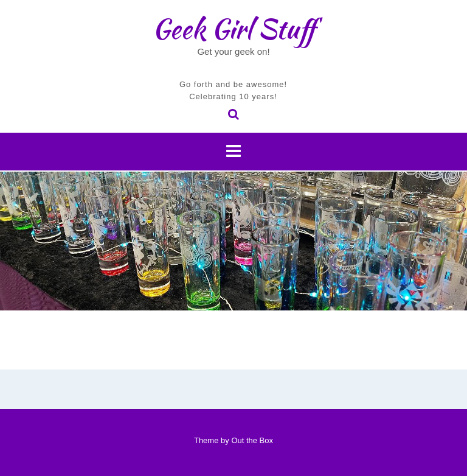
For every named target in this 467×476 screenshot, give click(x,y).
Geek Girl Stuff (234, 29)
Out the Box (252, 440)
